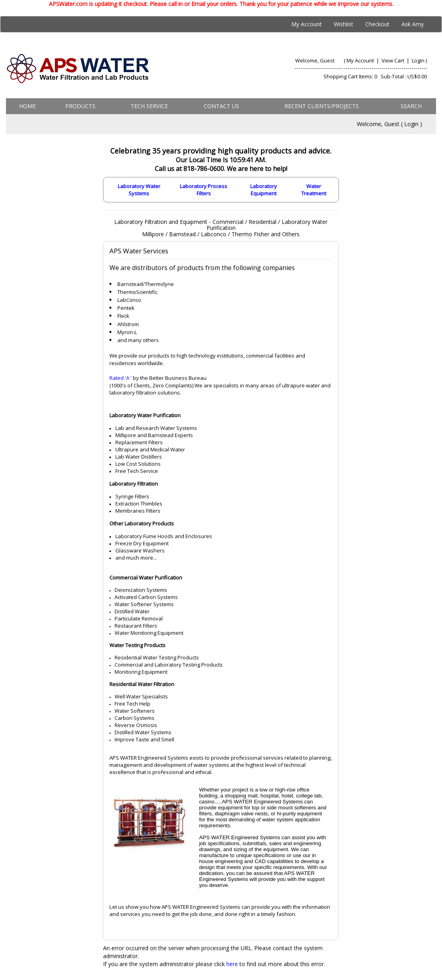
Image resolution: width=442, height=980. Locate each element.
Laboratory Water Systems (139, 190)
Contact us (221, 106)
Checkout (377, 24)
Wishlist (344, 24)
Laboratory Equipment (264, 190)
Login (418, 60)
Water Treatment (314, 190)
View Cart (393, 60)
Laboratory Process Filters (203, 190)
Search (411, 106)
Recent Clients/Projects (322, 106)
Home (27, 106)
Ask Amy (413, 24)
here (232, 964)
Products (80, 106)
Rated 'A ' (121, 378)
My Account (307, 24)
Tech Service (149, 106)
